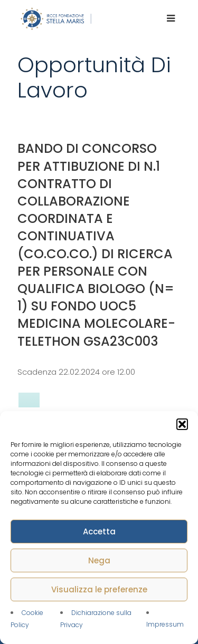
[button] (182, 424)
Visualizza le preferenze (99, 589)
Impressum (165, 624)
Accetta (99, 531)
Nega (99, 560)
